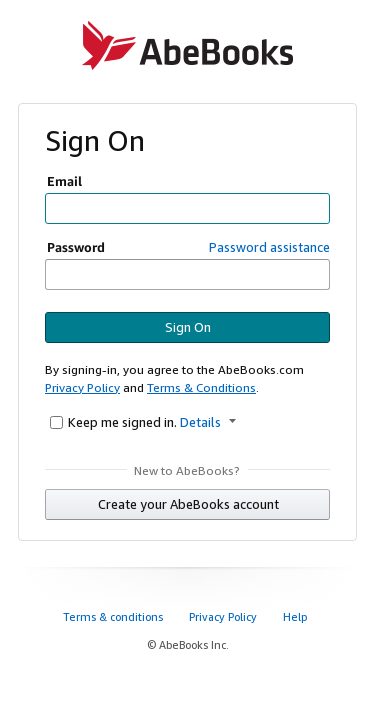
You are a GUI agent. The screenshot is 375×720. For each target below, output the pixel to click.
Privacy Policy (82, 387)
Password (76, 247)
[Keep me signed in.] (56, 422)
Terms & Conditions (201, 387)
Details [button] (208, 422)
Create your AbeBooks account (188, 504)
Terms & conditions (114, 616)
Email (64, 181)
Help (296, 616)
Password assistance (269, 247)
